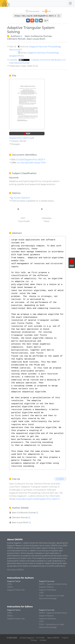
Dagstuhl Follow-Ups (16, 590)
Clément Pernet (16, 39)
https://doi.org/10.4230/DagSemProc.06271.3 (38, 499)
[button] (46, 21)
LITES (41, 593)
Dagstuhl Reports (46, 587)
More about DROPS (15, 570)
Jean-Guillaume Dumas (38, 36)
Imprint (65, 638)
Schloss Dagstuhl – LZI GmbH (32, 638)
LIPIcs (10, 584)
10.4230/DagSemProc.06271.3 (31, 159)
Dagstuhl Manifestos (48, 590)
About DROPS (53, 638)
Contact (43, 640)
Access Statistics (21, 198)
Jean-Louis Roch (36, 39)
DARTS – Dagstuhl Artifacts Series (53, 584)
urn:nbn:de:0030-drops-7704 (31, 163)
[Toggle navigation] (70, 3)
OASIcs (10, 587)
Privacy (34, 640)
